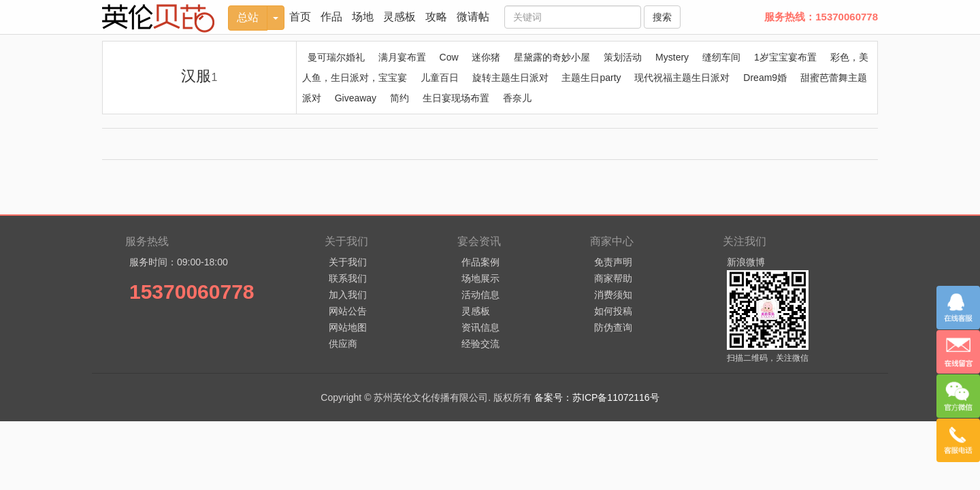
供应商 (343, 344)
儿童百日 (440, 78)
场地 (363, 17)
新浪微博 (746, 262)
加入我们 (348, 295)
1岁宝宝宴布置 (785, 57)
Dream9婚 (765, 78)
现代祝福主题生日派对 (682, 78)
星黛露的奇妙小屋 (552, 57)
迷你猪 (486, 57)
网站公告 (348, 311)
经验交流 (480, 344)
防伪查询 (613, 327)
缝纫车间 (721, 57)
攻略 (436, 17)
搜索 (662, 17)
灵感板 (399, 17)
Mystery (672, 57)
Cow (449, 57)
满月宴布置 (402, 57)
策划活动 (623, 57)
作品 (331, 17)
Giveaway (356, 98)
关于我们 (348, 262)
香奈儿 (517, 98)
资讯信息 (480, 327)
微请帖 (473, 17)
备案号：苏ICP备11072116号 (597, 397)
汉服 (199, 76)
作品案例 (480, 262)
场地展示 (480, 278)
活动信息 (480, 295)
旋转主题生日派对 (510, 78)
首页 (300, 17)
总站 (248, 17)
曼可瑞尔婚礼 (336, 57)
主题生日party (591, 78)
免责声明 (613, 262)
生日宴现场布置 (456, 98)
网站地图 (348, 327)
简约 (399, 98)
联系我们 (348, 278)
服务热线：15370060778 (821, 17)
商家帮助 (613, 278)
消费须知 (613, 295)
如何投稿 (613, 311)
